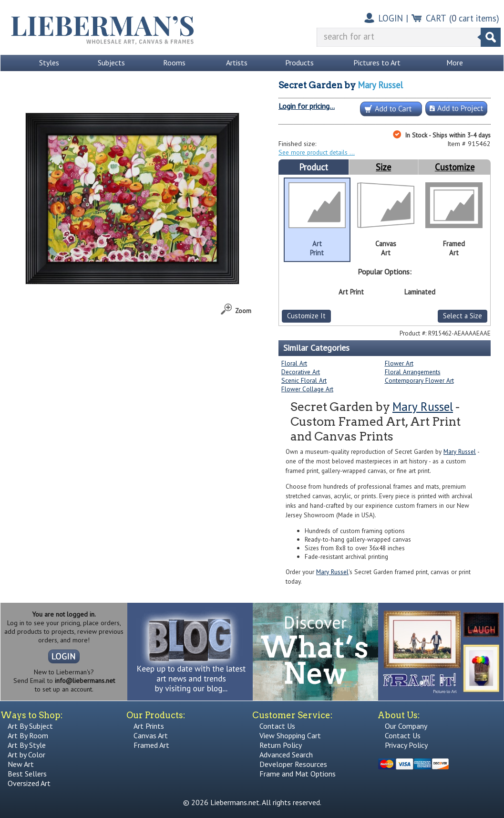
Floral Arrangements (413, 372)
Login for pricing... (307, 106)
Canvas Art (151, 735)
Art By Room (28, 735)
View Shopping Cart (290, 735)
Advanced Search (286, 755)
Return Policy (281, 745)
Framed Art (151, 745)
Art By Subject (30, 726)
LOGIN (391, 18)
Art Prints (149, 726)
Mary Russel (380, 85)
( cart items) (474, 18)
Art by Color (26, 755)
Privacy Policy (406, 745)
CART (436, 18)
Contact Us (277, 726)
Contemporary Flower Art (419, 380)
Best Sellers (27, 774)
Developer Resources (293, 764)
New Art (21, 764)
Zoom (243, 311)
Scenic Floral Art (304, 380)
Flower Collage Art (307, 389)
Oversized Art (29, 783)
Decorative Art (301, 372)
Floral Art (294, 363)
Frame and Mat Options (298, 774)
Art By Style (27, 745)
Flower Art (399, 363)
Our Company (406, 726)
